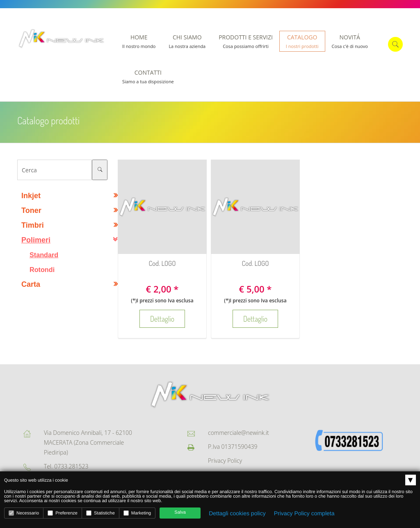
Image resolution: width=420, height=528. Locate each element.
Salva (180, 512)
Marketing (137, 513)
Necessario (24, 513)
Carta (31, 284)
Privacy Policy (225, 461)
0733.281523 (71, 466)
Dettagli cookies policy (237, 513)
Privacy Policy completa (304, 513)
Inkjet (31, 196)
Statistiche (100, 513)
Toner (31, 210)
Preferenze (63, 513)
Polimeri (36, 240)
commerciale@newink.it (239, 433)
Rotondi (42, 270)
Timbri (33, 225)
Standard (44, 255)
